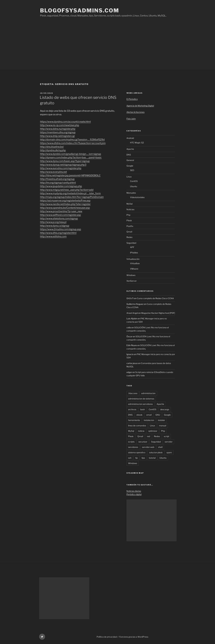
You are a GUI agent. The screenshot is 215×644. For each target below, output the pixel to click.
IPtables (134, 253)
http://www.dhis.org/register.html (58, 233)
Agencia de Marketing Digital (140, 106)
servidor (169, 442)
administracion (148, 393)
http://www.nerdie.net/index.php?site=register (65, 204)
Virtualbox (135, 263)
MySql (129, 204)
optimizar (153, 431)
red (148, 436)
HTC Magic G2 (137, 143)
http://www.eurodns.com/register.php (61, 168)
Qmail (129, 232)
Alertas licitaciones (135, 112)
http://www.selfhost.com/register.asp (60, 215)
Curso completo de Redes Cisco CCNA (155, 298)
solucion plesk (156, 452)
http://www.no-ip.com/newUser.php (60, 125)
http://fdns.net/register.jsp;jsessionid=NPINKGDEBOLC (70, 175)
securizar (143, 442)
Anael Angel (132, 313)
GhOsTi (130, 298)
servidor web (148, 447)
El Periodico (132, 99)
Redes (129, 237)
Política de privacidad (107, 637)
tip (136, 458)
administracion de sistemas (141, 399)
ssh (130, 458)
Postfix (130, 226)
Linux (129, 177)
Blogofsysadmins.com (80, 10)
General (130, 160)
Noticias (130, 209)
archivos (132, 409)
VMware (134, 269)
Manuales (131, 193)
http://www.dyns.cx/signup (55, 226)
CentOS (134, 181)
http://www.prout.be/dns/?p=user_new (61, 211)
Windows (131, 275)
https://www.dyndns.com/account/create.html (65, 122)
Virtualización (133, 259)
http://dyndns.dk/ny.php (53, 150)
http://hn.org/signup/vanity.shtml (58, 183)
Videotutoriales (137, 197)
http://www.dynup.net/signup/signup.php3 (63, 165)
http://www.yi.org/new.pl (53, 222)
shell (160, 447)
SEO (132, 170)
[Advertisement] (107, 47)
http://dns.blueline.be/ (52, 147)
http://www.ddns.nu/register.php (58, 129)
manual (163, 426)
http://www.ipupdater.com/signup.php (61, 186)
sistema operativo (137, 452)
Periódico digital (134, 494)
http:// (53, 236)
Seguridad (131, 243)
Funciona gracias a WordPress (134, 637)
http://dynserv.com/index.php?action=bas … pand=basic (71, 157)
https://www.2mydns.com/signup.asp (61, 229)
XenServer (132, 281)
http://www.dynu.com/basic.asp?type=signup (65, 161)
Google (130, 166)
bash (143, 409)
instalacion (149, 420)
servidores (133, 447)
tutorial (152, 458)
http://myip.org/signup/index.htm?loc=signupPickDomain (72, 197)
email (149, 415)
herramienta (134, 420)
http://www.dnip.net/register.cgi (57, 136)
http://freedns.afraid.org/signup (57, 179)
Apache (130, 149)
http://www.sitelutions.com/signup (59, 218)
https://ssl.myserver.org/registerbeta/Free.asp (65, 201)
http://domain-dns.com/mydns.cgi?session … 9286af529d (72, 140)
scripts (131, 442)
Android (130, 138)
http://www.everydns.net (53, 172)
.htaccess (133, 393)
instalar (161, 420)
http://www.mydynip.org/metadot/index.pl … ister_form (70, 193)
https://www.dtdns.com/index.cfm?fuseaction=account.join (73, 143)
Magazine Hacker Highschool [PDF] (158, 313)
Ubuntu (134, 186)
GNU (158, 415)
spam (169, 452)
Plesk (129, 220)
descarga (165, 409)
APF (132, 247)
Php (128, 215)
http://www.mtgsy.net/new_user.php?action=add (67, 190)
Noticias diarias (134, 491)
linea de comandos (137, 426)
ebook (139, 415)
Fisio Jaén (131, 119)
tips (143, 458)
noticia (141, 431)
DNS (129, 155)
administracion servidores (140, 404)
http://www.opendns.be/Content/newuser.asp (65, 208)
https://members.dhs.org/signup (58, 132)
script (166, 436)
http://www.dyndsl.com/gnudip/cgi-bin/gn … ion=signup (71, 154)
